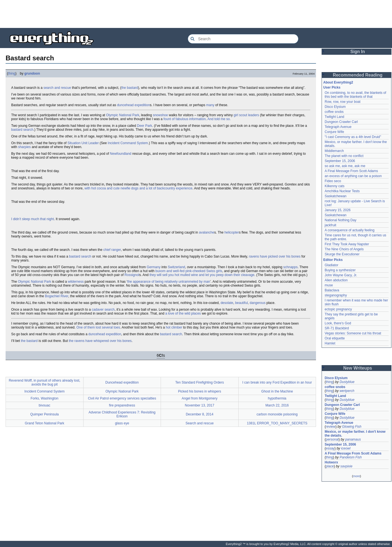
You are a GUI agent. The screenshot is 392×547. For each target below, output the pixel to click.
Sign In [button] (358, 52)
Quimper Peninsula (44, 414)
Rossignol (132, 275)
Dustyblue (347, 382)
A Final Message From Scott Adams (351, 171)
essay (330, 448)
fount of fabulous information (185, 119)
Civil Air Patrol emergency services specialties (122, 398)
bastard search (22, 130)
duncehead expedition (133, 105)
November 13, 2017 (200, 405)
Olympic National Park (123, 115)
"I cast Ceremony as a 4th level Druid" (353, 137)
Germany (154, 267)
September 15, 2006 (340, 161)
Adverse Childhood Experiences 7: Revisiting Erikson (122, 414)
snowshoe (160, 115)
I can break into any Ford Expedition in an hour (277, 382)
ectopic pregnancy (338, 309)
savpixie (346, 466)
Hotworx (331, 462)
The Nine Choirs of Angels (344, 249)
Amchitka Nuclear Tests (342, 191)
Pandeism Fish (351, 457)
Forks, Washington (44, 398)
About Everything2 (338, 82)
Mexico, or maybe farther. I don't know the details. (355, 434)
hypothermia (277, 398)
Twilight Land (334, 117)
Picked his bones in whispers (199, 391)
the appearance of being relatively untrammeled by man (169, 282)
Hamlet (330, 343)
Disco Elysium (335, 107)
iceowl (346, 448)
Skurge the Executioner (342, 254)
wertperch (347, 391)
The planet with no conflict (344, 156)
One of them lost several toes (98, 327)
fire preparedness (122, 405)
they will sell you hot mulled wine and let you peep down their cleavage (202, 275)
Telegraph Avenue (338, 127)
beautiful (241, 303)
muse (329, 285)
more (356, 476)
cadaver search (103, 310)
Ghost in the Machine (277, 391)
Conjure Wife (334, 132)
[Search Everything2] (243, 39)
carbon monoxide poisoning (277, 414)
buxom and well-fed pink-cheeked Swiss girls (189, 271)
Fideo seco (333, 181)
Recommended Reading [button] (358, 75)
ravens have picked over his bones (275, 256)
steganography (336, 295)
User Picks (332, 87)
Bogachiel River (57, 296)
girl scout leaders (246, 115)
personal (332, 439)
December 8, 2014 (200, 414)
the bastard (130, 88)
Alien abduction (336, 280)
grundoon (32, 73)
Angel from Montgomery (199, 398)
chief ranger (112, 250)
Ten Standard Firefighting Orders (199, 382)
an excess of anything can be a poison (353, 176)
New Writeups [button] (358, 368)
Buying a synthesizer (340, 270)
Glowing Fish (352, 427)
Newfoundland (121, 154)
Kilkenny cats (335, 186)
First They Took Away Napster (347, 244)
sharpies (24, 147)
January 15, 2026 (338, 210)
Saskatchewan (336, 196)
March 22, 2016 (277, 405)
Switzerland (176, 267)
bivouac (45, 405)
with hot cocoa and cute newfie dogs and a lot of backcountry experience (138, 188)
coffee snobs (334, 112)
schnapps (290, 267)
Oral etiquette (335, 338)
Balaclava (332, 290)
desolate (227, 303)
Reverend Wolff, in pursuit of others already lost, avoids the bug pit (44, 382)
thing (12, 73)
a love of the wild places (183, 313)
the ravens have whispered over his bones (100, 341)
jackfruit (330, 225)
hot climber (174, 327)
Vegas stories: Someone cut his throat (353, 333)
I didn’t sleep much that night (33, 219)
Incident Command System (128, 143)
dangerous (257, 303)
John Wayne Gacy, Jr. (341, 275)
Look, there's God (338, 323)
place (330, 466)
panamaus (353, 439)
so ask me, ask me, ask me (345, 166)
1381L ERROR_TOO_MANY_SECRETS (277, 423)
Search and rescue (200, 423)
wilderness (76, 282)
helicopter (232, 232)
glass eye (122, 423)
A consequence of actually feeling (350, 230)
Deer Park (144, 126)
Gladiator (332, 265)
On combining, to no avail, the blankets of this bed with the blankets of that (355, 95)
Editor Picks (333, 260)
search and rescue (57, 88)
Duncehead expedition (122, 382)
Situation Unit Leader (83, 143)
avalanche (207, 232)
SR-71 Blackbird (337, 328)
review (331, 427)
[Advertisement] (196, 14)
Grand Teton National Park (45, 423)
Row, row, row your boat (343, 102)
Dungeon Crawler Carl (341, 122)
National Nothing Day (340, 220)
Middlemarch (334, 151)
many (210, 105)
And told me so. (219, 119)
